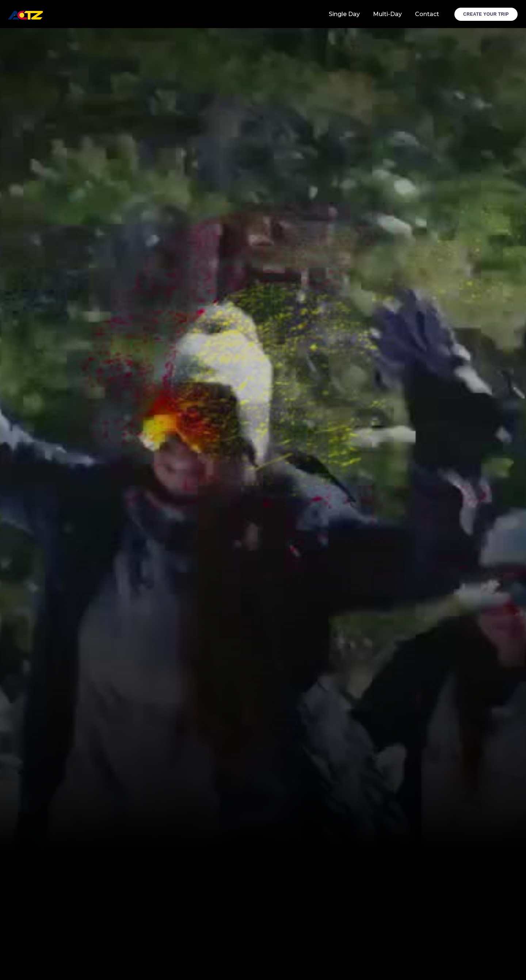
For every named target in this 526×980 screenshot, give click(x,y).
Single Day (344, 14)
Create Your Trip (486, 14)
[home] (26, 14)
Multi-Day (387, 14)
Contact (427, 14)
